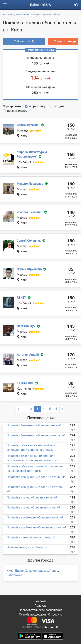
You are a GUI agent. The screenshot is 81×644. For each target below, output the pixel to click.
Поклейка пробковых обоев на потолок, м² (36, 527)
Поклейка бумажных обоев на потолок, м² (36, 435)
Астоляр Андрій (28, 355)
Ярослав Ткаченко (29, 212)
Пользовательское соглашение (40, 610)
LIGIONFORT (25, 383)
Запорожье (14, 575)
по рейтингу (37, 106)
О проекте (55, 615)
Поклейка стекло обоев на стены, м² (32, 497)
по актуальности (19, 111)
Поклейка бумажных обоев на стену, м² (34, 425)
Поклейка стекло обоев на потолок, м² (33, 507)
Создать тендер (63, 41)
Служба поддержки (33, 615)
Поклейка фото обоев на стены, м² (31, 537)
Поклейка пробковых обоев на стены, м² (35, 517)
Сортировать (12, 106)
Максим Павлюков (30, 184)
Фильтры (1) (24, 41)
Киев (10, 571)
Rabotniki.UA (41, 5)
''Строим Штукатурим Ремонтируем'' (32, 154)
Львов (54, 571)
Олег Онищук (26, 326)
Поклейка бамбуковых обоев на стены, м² (36, 477)
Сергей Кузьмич (28, 125)
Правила (40, 606)
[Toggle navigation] (5, 5)
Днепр (19, 571)
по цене (59, 106)
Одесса (43, 571)
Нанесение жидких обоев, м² (27, 547)
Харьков (31, 571)
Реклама (40, 601)
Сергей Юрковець (29, 269)
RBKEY (21, 298)
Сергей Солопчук (29, 241)
